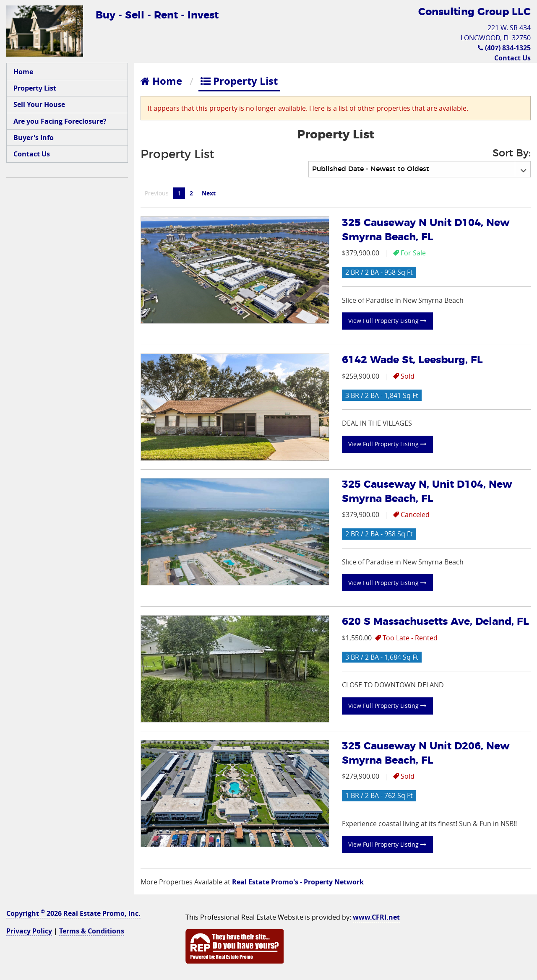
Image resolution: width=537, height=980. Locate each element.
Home (23, 72)
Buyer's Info (34, 138)
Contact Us (512, 58)
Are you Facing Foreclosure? (60, 121)
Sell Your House (39, 104)
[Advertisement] (67, 312)
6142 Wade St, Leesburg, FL (412, 360)
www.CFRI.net (376, 917)
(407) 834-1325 (504, 48)
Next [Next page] (211, 193)
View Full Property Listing (387, 321)
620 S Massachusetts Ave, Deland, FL (435, 622)
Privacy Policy (29, 931)
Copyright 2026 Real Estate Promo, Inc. (73, 913)
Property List (35, 88)
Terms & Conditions (92, 931)
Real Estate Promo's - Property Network (298, 882)
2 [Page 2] (191, 193)
